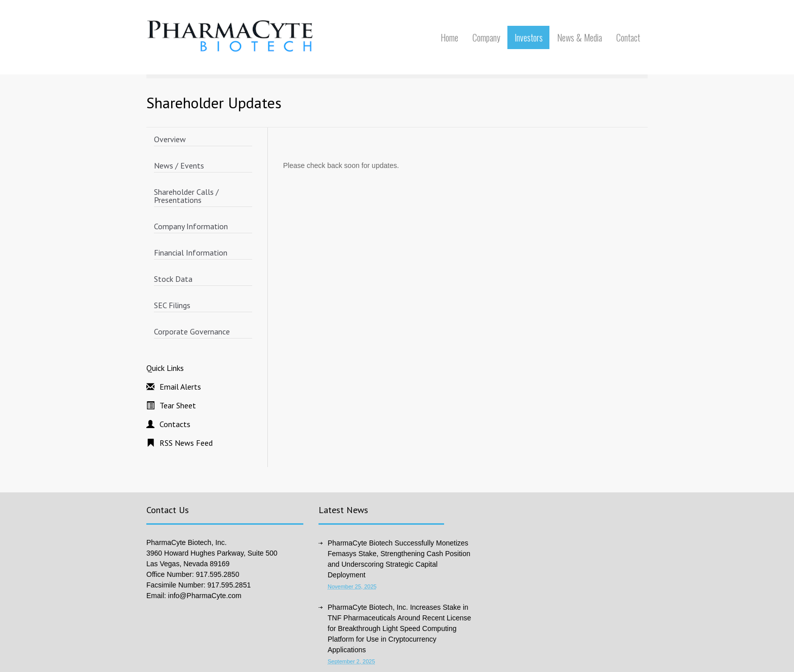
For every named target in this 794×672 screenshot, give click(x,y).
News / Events (179, 165)
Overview (170, 139)
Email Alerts (180, 387)
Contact (628, 37)
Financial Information (191, 253)
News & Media (580, 37)
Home (449, 37)
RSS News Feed (186, 443)
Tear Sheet (178, 405)
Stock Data (173, 279)
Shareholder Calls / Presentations (186, 196)
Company (486, 37)
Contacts (175, 424)
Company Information (191, 226)
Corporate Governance (192, 331)
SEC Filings (172, 305)
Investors (529, 37)
